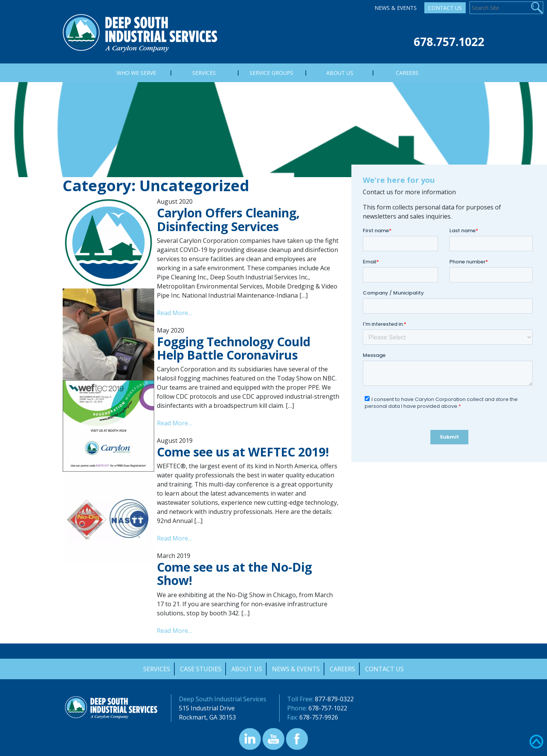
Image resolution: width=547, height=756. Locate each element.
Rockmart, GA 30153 (207, 717)
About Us (247, 669)
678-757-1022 (328, 708)
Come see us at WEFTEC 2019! (243, 452)
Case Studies (201, 669)
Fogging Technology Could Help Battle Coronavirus (234, 348)
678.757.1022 (449, 42)
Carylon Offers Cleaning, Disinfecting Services (228, 219)
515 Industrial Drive (207, 708)
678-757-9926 (319, 717)
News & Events (396, 8)
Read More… (175, 313)
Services (157, 669)
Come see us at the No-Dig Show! (234, 574)
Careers (342, 669)
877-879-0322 (334, 699)
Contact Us (445, 8)
